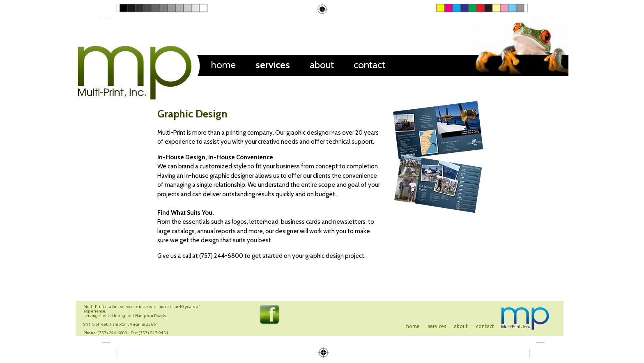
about (322, 65)
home (223, 65)
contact (369, 65)
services (273, 65)
